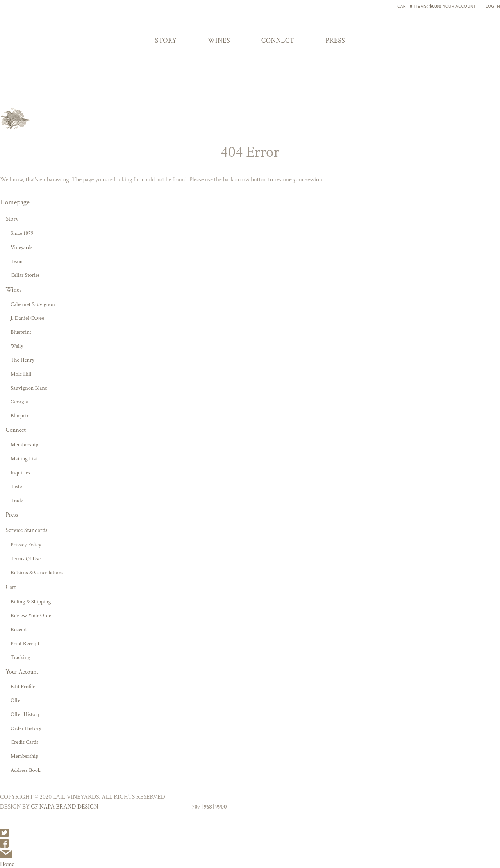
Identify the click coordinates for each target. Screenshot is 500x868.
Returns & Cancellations (37, 572)
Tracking (20, 657)
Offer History (25, 714)
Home (7, 864)
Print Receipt (25, 643)
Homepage (15, 202)
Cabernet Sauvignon (33, 304)
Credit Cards (24, 742)
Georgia (19, 402)
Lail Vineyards (196, 11)
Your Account (459, 6)
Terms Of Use (26, 559)
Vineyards (21, 247)
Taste (16, 486)
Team (17, 261)
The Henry (22, 360)
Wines (219, 40)
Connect (278, 40)
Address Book (26, 770)
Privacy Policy (26, 545)
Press (335, 40)
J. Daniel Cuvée (27, 318)
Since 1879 (22, 233)
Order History (26, 728)
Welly (17, 346)
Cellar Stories (25, 275)
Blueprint (21, 332)
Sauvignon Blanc (29, 388)
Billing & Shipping (31, 602)
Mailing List (24, 459)
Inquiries (20, 473)
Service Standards (26, 530)
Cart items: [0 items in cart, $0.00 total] (419, 6)
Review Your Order (32, 615)
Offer (16, 700)
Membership (24, 445)
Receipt (19, 629)
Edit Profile (23, 686)
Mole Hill (21, 374)
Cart (11, 587)
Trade (17, 500)
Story (166, 40)
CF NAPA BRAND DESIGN (64, 807)
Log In (493, 6)
